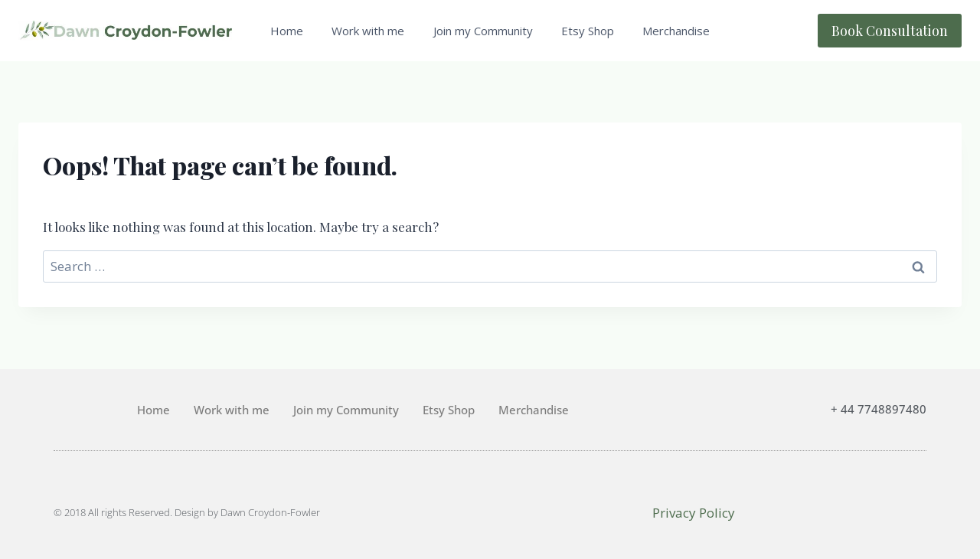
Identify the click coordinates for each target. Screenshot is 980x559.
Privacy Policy (694, 513)
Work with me (368, 31)
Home (287, 31)
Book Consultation (890, 31)
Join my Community (483, 31)
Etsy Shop (588, 31)
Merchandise (676, 31)
